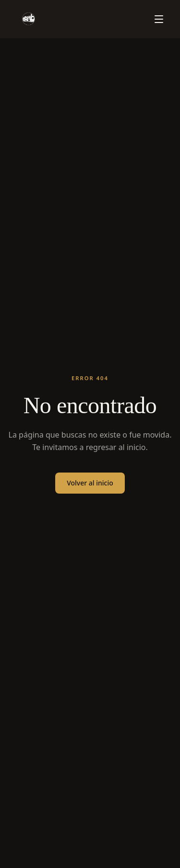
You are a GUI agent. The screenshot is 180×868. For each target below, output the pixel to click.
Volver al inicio (90, 483)
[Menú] (159, 19)
